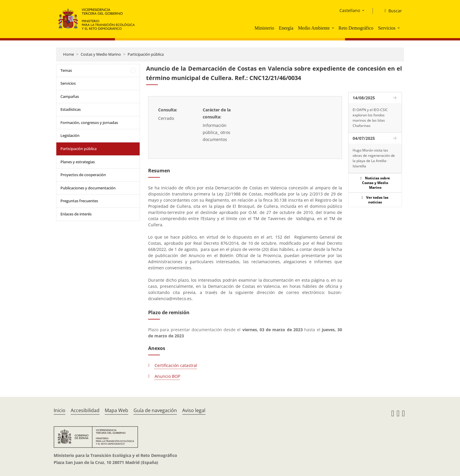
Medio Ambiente (314, 28)
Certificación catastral (176, 365)
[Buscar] (391, 11)
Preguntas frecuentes (79, 201)
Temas (66, 70)
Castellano (350, 10)
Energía (286, 28)
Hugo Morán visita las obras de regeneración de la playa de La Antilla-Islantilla (374, 158)
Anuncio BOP (167, 376)
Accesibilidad (85, 410)
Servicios (387, 28)
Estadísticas (71, 109)
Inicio (60, 410)
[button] (334, 28)
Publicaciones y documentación (88, 188)
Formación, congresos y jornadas (89, 123)
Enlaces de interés (76, 214)
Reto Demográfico (356, 28)
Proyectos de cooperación (83, 175)
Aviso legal (194, 410)
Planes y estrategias (78, 162)
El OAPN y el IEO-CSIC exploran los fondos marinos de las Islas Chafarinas (370, 118)
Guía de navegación (155, 410)
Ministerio (264, 28)
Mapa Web (116, 410)
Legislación (70, 135)
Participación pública (146, 54)
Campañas (70, 96)
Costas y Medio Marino (101, 54)
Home (69, 54)
